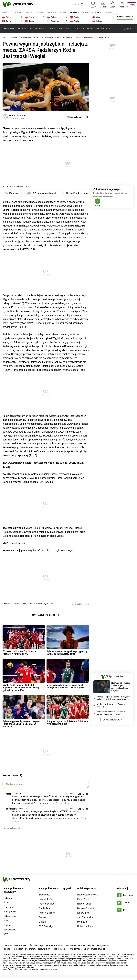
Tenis (53, 29)
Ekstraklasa (44, 895)
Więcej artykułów (111, 720)
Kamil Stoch (83, 899)
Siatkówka (64, 29)
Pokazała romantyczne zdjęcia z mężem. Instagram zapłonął (111, 713)
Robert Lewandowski (88, 895)
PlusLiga (7, 604)
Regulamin (104, 945)
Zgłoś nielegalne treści (14, 828)
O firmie (32, 945)
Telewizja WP (45, 949)
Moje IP (64, 949)
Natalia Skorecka (18, 116)
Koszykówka (10, 930)
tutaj (55, 969)
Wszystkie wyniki (124, 17)
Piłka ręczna (10, 916)
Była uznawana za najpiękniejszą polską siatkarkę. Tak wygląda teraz (67, 653)
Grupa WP (21, 945)
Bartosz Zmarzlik (86, 908)
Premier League (47, 904)
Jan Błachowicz (85, 917)
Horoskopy (18, 949)
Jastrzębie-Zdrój (20, 604)
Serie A (42, 917)
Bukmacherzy (104, 29)
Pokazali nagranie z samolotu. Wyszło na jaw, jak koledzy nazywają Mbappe (113, 698)
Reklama (92, 945)
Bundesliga (44, 908)
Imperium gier (98, 949)
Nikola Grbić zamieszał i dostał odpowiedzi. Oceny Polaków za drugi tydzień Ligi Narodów (21, 688)
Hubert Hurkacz (85, 926)
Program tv (31, 949)
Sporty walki (87, 29)
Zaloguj (132, 5)
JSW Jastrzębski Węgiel (39, 604)
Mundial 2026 (25, 29)
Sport (87, 949)
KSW (6, 934)
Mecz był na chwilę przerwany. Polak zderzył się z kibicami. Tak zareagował (66, 686)
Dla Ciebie (9, 29)
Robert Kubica (84, 904)
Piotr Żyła (82, 922)
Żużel (75, 29)
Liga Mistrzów (46, 899)
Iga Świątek (83, 913)
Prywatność (54, 945)
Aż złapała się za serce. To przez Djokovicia (111, 706)
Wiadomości (76, 949)
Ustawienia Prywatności (74, 945)
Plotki (56, 949)
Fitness (7, 925)
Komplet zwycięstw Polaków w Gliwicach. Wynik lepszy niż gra (67, 723)
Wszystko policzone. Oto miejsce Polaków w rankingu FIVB (19, 653)
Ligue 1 (42, 922)
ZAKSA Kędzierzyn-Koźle (29, 37)
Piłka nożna (41, 29)
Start (4, 37)
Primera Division (47, 913)
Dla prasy (42, 945)
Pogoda (6, 949)
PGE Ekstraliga (46, 926)
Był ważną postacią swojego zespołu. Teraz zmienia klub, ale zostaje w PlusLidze (21, 724)
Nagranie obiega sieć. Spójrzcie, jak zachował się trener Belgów (121, 687)
